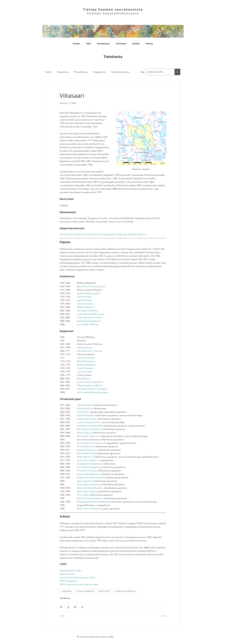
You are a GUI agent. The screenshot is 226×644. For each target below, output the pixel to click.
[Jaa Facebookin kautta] (61, 607)
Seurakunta (63, 72)
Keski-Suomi (104, 591)
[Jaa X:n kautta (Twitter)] (68, 607)
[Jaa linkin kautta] (75, 607)
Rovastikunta (81, 72)
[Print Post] (82, 607)
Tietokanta (113, 57)
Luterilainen (67, 591)
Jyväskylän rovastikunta (125, 591)
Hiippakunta (99, 72)
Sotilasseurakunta (120, 72)
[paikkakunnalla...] (177, 72)
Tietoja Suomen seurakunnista (113, 9)
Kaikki (48, 72)
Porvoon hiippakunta (85, 591)
